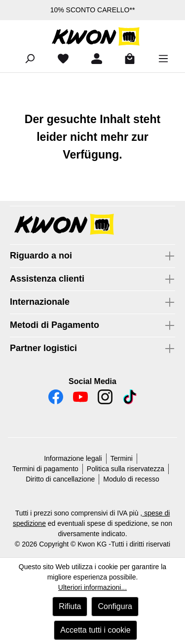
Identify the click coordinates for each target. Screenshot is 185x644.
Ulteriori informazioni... (92, 587)
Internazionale (40, 302)
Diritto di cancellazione (60, 479)
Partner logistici (43, 348)
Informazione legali (73, 458)
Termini (122, 458)
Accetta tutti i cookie (95, 630)
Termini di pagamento (45, 469)
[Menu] (159, 59)
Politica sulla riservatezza (126, 469)
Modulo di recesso (131, 479)
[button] (92, 225)
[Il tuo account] (93, 59)
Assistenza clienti (47, 279)
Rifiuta (70, 606)
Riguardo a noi (41, 256)
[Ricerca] (26, 59)
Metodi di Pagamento (55, 325)
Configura (115, 606)
